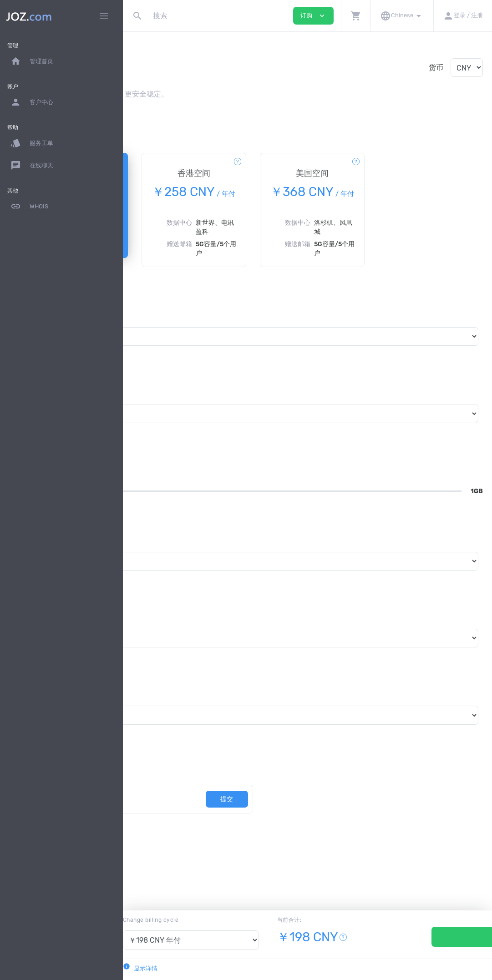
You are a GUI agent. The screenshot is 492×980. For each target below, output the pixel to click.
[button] (356, 16)
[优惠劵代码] (199, 819)
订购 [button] (313, 16)
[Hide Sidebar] (104, 16)
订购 (431, 937)
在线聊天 (32, 166)
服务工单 (32, 143)
